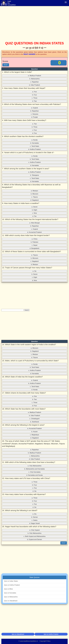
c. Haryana (34, 114)
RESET (6, 65)
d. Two (34, 101)
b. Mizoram (35, 194)
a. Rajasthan (34, 450)
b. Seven (34, 274)
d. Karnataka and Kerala (35, 475)
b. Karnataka (34, 143)
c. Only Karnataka (34, 472)
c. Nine (34, 213)
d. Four (34, 406)
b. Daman (35, 517)
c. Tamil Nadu (34, 146)
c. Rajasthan (34, 82)
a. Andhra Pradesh (34, 172)
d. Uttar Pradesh (34, 85)
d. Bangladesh (34, 248)
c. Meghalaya (34, 435)
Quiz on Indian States (11, 581)
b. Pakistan (34, 242)
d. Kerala (34, 390)
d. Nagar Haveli (34, 523)
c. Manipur (34, 354)
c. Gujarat (35, 229)
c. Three (34, 98)
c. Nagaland (34, 261)
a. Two (34, 124)
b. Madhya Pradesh (34, 453)
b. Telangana (34, 175)
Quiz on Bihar (8, 589)
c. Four (34, 130)
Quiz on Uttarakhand (11, 601)
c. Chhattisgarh (35, 419)
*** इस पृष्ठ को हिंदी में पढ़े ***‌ (35, 48)
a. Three (34, 482)
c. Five (34, 488)
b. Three (34, 127)
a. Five (34, 92)
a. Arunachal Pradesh (34, 428)
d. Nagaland (35, 200)
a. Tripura (35, 255)
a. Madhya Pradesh (34, 76)
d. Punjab (35, 117)
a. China (35, 239)
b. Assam (34, 432)
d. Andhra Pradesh (34, 149)
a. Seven (34, 207)
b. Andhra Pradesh (34, 383)
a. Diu (34, 514)
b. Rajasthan (34, 111)
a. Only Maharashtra (34, 466)
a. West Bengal (34, 223)
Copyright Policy (45, 641)
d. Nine (34, 280)
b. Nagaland (35, 351)
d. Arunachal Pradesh (34, 232)
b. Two (34, 399)
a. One (34, 396)
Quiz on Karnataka (10, 593)
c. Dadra (34, 520)
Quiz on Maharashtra (11, 597)
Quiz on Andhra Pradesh (12, 585)
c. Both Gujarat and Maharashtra (34, 536)
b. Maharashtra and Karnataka (35, 469)
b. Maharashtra (35, 79)
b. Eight (35, 210)
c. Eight (34, 277)
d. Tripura (35, 357)
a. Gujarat (34, 108)
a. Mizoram (35, 348)
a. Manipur (34, 191)
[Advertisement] (34, 24)
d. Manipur (34, 264)
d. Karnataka (34, 165)
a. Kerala (34, 140)
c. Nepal (34, 245)
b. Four (34, 95)
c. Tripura (34, 197)
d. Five (34, 133)
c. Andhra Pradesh (34, 162)
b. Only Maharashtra (34, 533)
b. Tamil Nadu (34, 159)
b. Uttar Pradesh (34, 416)
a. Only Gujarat (35, 530)
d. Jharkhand (34, 422)
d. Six (34, 491)
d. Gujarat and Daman (34, 539)
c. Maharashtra (34, 456)
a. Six (34, 271)
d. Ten (34, 216)
